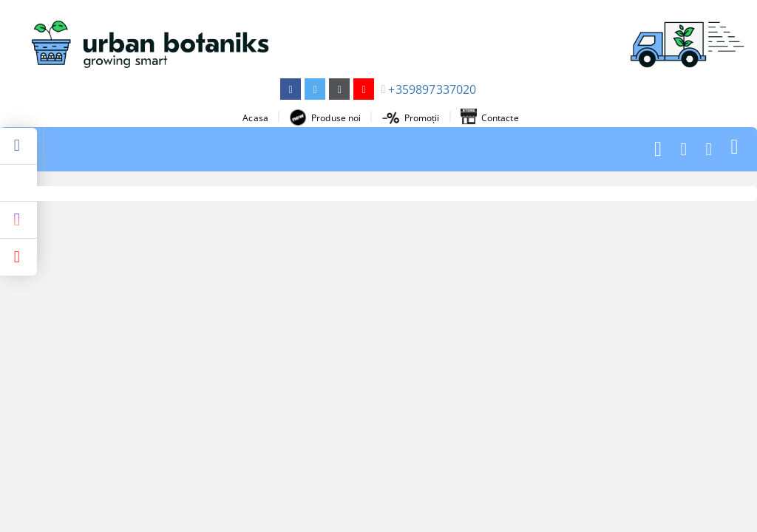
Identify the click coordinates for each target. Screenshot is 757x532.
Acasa (255, 118)
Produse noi (325, 117)
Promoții (411, 118)
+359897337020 (432, 89)
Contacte (490, 117)
